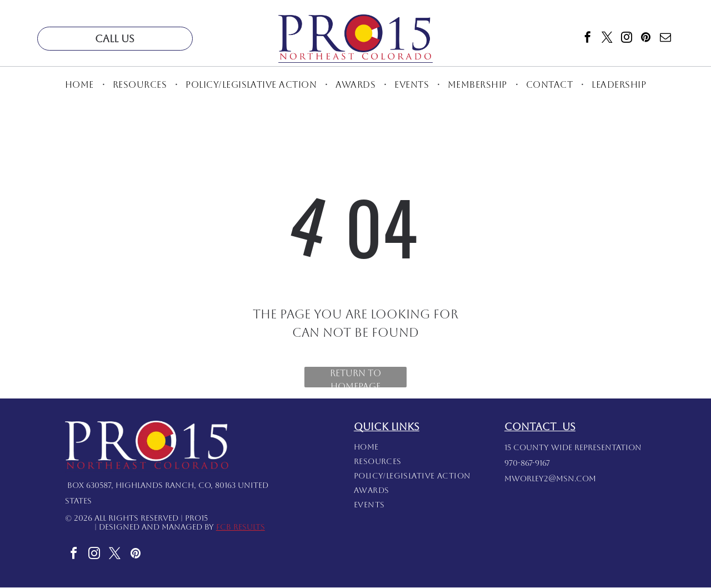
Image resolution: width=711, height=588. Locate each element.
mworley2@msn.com (550, 479)
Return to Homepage (355, 378)
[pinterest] (646, 39)
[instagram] (627, 39)
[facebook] (588, 39)
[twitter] (607, 39)
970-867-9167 (527, 464)
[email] (665, 39)
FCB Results (241, 527)
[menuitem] (81, 85)
